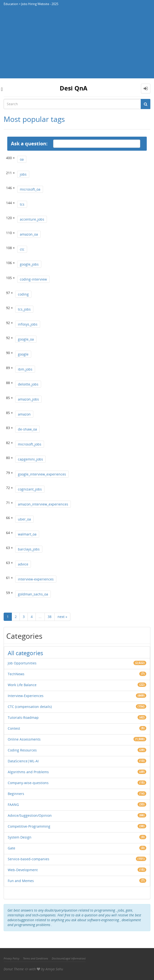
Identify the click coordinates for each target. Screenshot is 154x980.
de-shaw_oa (27, 429)
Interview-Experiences (26, 696)
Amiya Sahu (54, 969)
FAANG (13, 805)
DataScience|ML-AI (23, 761)
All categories (25, 653)
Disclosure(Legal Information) (69, 958)
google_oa (26, 339)
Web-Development (23, 870)
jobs (23, 174)
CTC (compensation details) (30, 707)
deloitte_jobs (28, 384)
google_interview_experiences (42, 474)
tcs (22, 204)
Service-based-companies (29, 859)
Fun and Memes (21, 881)
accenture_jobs (32, 219)
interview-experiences (36, 579)
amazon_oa (29, 234)
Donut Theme (14, 969)
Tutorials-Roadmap (23, 717)
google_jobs (29, 264)
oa (22, 159)
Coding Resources (22, 750)
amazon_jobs (28, 399)
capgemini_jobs (30, 459)
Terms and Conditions (36, 958)
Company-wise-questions (28, 783)
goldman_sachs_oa (33, 594)
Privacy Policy (11, 958)
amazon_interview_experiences (43, 504)
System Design (20, 837)
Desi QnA (73, 88)
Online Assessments (24, 739)
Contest (14, 728)
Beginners (16, 794)
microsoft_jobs (30, 444)
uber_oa (24, 519)
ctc (22, 249)
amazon (24, 414)
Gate (11, 848)
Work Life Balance (22, 685)
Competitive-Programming (29, 826)
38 (50, 617)
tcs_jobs (24, 309)
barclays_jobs (29, 549)
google (23, 354)
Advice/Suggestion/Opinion (30, 815)
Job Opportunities (22, 663)
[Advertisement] (77, 45)
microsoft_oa (30, 189)
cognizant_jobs (30, 489)
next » (62, 617)
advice (23, 564)
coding (23, 294)
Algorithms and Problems (28, 772)
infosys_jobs (28, 324)
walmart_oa (27, 534)
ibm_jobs (25, 369)
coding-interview (33, 279)
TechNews (16, 674)
